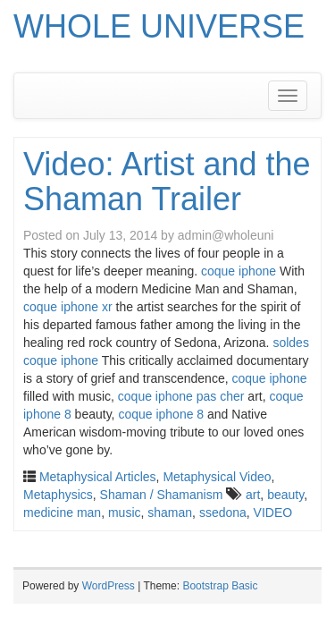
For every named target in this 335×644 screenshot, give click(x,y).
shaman (170, 513)
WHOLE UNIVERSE (159, 26)
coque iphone (239, 271)
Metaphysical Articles (98, 477)
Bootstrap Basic (220, 586)
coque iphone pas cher (181, 396)
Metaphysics (58, 495)
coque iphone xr (68, 307)
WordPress (109, 586)
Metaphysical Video (217, 477)
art (253, 495)
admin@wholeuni (226, 235)
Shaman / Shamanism (162, 495)
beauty (285, 495)
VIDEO (273, 513)
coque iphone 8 (161, 414)
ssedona (223, 513)
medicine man (62, 513)
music (125, 513)
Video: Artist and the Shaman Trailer (167, 182)
